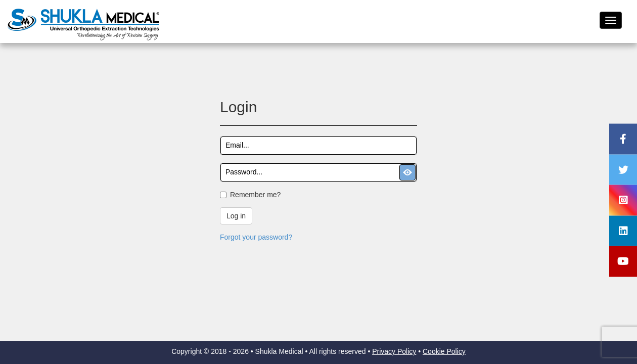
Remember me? (255, 195)
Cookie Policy (444, 351)
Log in (236, 216)
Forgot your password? (256, 237)
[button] (407, 172)
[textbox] (318, 146)
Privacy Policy (394, 351)
